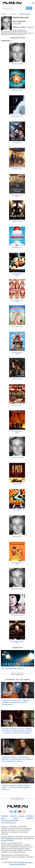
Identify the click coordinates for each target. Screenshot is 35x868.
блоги (3, 818)
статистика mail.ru (8, 823)
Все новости (17, 674)
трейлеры (5, 816)
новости (13, 816)
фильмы (22, 816)
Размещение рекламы (17, 864)
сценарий (30, 27)
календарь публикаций (10, 820)
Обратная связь (26, 862)
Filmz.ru (15, 832)
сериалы (30, 816)
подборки (30, 818)
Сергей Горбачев (7, 840)
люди (16, 818)
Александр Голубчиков (14, 838)
